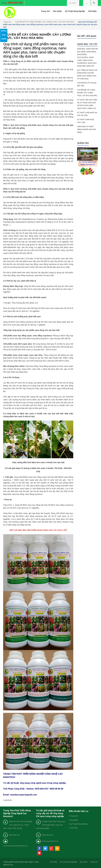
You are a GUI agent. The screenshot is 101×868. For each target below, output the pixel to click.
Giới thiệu (74, 828)
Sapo (11, 865)
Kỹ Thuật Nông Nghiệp (79, 824)
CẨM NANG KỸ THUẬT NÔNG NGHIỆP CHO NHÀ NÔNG (87, 129)
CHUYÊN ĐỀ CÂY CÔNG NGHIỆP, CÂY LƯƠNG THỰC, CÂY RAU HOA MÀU (45, 22)
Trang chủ (7, 22)
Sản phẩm (74, 820)
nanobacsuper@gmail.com (50, 841)
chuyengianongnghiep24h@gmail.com (15, 846)
